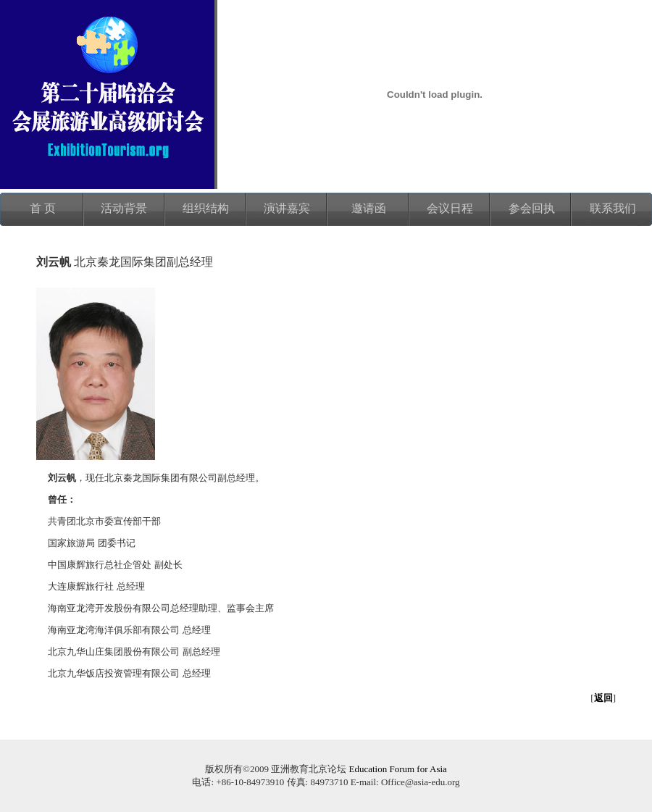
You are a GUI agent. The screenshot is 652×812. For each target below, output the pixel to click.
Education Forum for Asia (397, 769)
